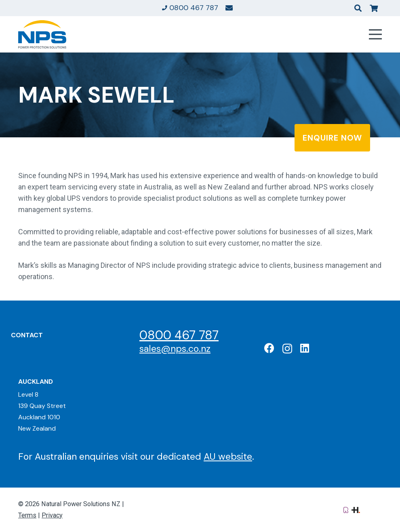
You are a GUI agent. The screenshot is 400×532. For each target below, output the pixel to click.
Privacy (52, 515)
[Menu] (376, 34)
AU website (228, 456)
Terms (27, 515)
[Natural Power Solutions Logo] (42, 34)
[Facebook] (269, 348)
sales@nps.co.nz (175, 349)
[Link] (229, 8)
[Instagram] (287, 349)
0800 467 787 (179, 335)
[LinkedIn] (305, 348)
